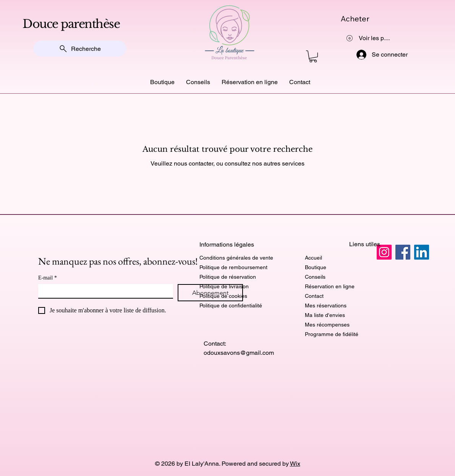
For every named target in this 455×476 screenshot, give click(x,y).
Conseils (315, 277)
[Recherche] (80, 49)
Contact (314, 296)
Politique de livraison (224, 286)
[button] (313, 56)
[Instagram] (384, 252)
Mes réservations (326, 305)
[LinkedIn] (422, 252)
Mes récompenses (327, 325)
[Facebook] (403, 252)
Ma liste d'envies (325, 315)
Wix (295, 464)
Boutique (316, 267)
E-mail (48, 278)
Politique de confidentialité (231, 305)
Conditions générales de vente (236, 258)
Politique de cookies (223, 296)
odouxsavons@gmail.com (239, 353)
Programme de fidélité (332, 334)
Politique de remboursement (233, 267)
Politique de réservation (228, 277)
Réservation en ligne (330, 286)
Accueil (313, 258)
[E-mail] (103, 291)
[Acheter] (376, 19)
